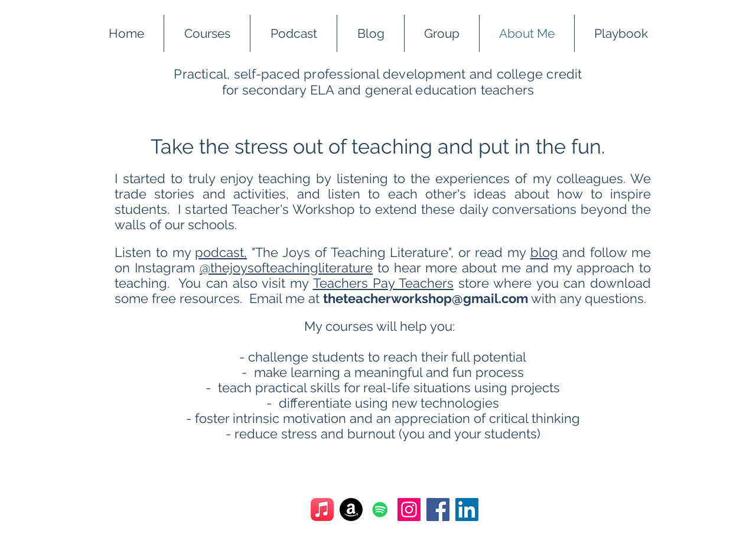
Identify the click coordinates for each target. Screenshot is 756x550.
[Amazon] (351, 510)
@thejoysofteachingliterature (286, 268)
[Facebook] (438, 510)
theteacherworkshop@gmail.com (426, 298)
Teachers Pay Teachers (383, 283)
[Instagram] (409, 510)
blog (544, 252)
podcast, (221, 252)
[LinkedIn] (467, 510)
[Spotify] (380, 510)
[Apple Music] (322, 510)
